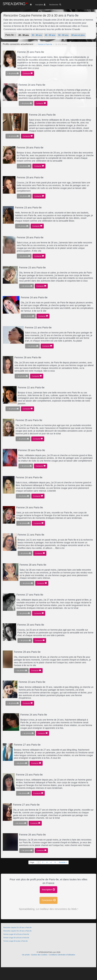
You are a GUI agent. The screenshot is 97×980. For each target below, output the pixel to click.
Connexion (48, 900)
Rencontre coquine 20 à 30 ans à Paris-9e (17, 928)
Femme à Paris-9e (45, 44)
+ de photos (13, 73)
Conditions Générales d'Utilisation (62, 955)
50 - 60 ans (63, 35)
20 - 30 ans (24, 35)
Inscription (48, 890)
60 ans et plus (78, 35)
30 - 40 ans (37, 35)
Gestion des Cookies (39, 955)
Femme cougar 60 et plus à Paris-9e (15, 941)
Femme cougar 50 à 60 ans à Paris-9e (16, 938)
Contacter (28, 73)
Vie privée (26, 955)
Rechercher (55, 5)
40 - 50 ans (50, 35)
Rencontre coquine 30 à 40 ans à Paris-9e (17, 931)
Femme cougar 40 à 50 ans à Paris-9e (16, 934)
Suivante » (63, 862)
